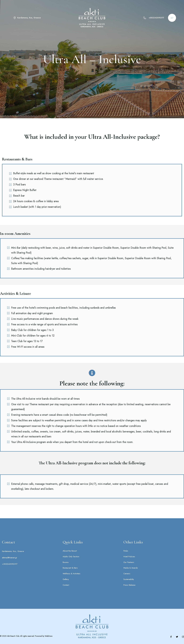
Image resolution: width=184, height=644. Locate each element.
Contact (66, 585)
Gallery (66, 579)
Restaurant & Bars (70, 568)
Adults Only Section (71, 557)
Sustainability (129, 579)
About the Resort (70, 551)
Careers (127, 574)
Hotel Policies (129, 557)
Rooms (66, 562)
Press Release (129, 585)
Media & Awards (131, 568)
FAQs (126, 551)
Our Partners (129, 562)
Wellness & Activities (71, 574)
